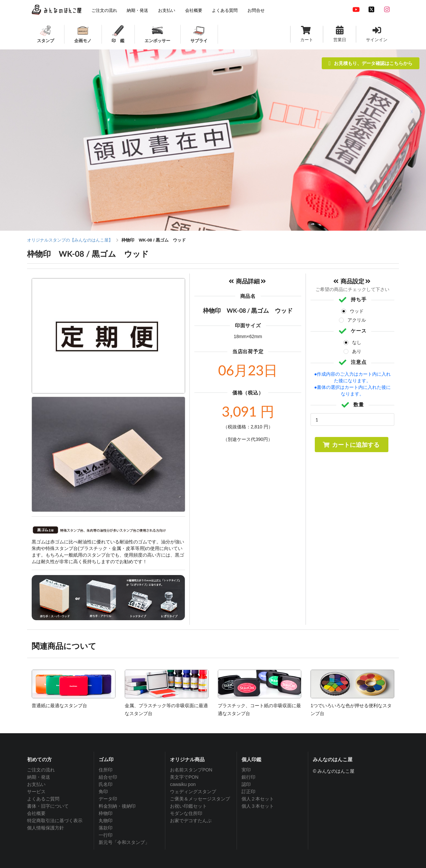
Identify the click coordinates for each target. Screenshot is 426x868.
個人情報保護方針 (46, 828)
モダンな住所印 (186, 813)
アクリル (357, 320)
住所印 (106, 770)
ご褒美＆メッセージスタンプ (200, 799)
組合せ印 (108, 777)
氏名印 (106, 784)
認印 (246, 784)
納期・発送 (39, 777)
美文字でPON (184, 777)
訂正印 (248, 792)
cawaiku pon (183, 784)
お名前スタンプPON (191, 770)
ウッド (357, 311)
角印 (103, 792)
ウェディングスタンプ (193, 792)
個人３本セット (258, 806)
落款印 (106, 828)
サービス (36, 792)
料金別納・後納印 (117, 806)
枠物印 (106, 813)
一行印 (106, 835)
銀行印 (248, 777)
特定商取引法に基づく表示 (55, 821)
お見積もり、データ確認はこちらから (371, 63)
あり (357, 351)
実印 (246, 770)
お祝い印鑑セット (188, 806)
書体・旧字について (48, 806)
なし (357, 342)
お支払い (36, 784)
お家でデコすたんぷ (191, 821)
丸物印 (106, 821)
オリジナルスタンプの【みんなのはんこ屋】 (70, 240)
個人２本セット (258, 799)
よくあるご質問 (43, 799)
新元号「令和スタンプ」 (124, 842)
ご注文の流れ (41, 770)
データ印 (108, 799)
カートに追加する (351, 445)
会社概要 (36, 813)
